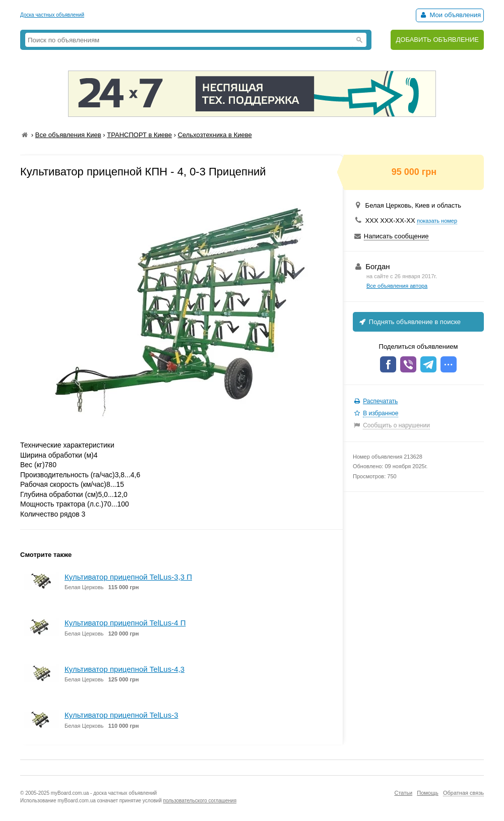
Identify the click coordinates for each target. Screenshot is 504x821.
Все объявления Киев (68, 135)
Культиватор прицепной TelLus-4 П (125, 623)
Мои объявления (450, 15)
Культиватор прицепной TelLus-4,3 (124, 669)
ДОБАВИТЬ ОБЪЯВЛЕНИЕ (437, 40)
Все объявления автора (397, 286)
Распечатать (380, 401)
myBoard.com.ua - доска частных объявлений (104, 793)
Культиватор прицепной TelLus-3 (121, 715)
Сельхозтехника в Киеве (215, 135)
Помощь (428, 793)
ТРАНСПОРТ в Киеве (139, 135)
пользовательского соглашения (200, 801)
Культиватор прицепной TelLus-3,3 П (128, 577)
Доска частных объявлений (52, 15)
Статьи (403, 793)
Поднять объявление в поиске (409, 322)
